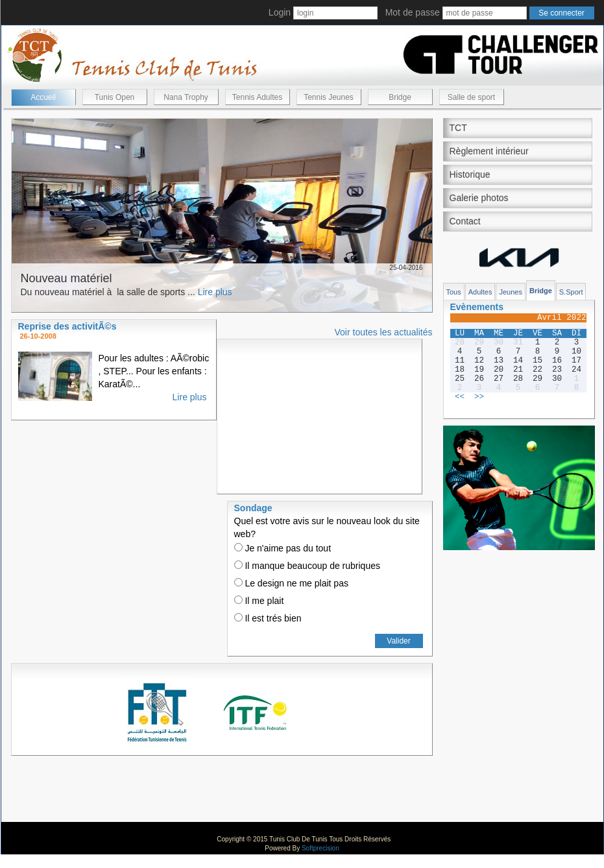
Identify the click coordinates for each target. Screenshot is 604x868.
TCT (458, 128)
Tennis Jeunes (329, 97)
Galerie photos (479, 198)
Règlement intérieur (489, 151)
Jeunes (510, 292)
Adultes (480, 292)
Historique (470, 175)
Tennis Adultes (257, 97)
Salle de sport (471, 97)
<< (460, 397)
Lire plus (215, 292)
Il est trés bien (268, 618)
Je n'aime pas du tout (283, 548)
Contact (465, 221)
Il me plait (259, 601)
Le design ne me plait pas (291, 583)
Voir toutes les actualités (384, 332)
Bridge (400, 97)
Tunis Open (115, 97)
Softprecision (320, 848)
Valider (398, 641)
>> (479, 397)
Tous (454, 292)
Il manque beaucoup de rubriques (307, 566)
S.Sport (571, 292)
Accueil (43, 97)
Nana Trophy (186, 97)
